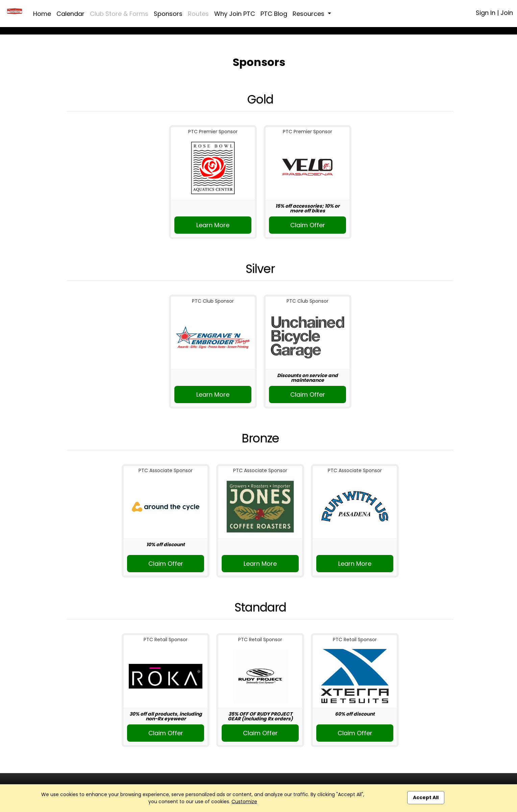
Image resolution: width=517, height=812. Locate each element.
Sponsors (168, 14)
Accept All (426, 797)
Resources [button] (309, 14)
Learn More (213, 225)
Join (507, 13)
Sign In (486, 13)
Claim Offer (308, 225)
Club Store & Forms (119, 14)
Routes (198, 14)
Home (42, 14)
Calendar (70, 14)
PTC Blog (274, 14)
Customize (244, 802)
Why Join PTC (235, 14)
